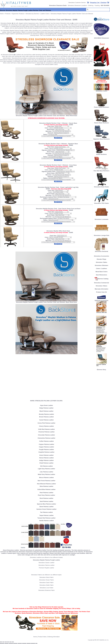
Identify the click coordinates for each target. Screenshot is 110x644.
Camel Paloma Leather (46, 420)
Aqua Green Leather (46, 405)
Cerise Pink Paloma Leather (46, 423)
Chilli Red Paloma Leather (46, 429)
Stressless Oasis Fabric (47, 583)
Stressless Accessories (101, 256)
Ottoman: (51, 133)
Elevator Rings (101, 259)
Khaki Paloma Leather (46, 463)
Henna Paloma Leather (46, 458)
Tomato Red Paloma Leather (47, 518)
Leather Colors (45, 14)
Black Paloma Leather (46, 411)
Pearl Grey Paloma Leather (46, 495)
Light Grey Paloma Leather (46, 469)
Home (2, 14)
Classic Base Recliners (101, 122)
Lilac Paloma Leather (46, 472)
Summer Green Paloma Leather (46, 509)
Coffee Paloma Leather (47, 441)
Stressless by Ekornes (32, 14)
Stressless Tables (101, 262)
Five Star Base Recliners (102, 170)
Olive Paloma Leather (46, 486)
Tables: (45, 135)
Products (8, 14)
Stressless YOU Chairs (101, 203)
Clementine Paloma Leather (47, 438)
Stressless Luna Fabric (46, 588)
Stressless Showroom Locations (77, 5)
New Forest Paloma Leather (47, 481)
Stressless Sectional (102, 251)
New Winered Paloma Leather (46, 484)
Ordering (91, 5)
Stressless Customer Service (77, 3)
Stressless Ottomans (101, 265)
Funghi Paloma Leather (46, 449)
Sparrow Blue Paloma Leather (46, 504)
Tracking (97, 5)
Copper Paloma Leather (46, 447)
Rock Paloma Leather (46, 498)
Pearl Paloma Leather (46, 493)
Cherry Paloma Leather (46, 426)
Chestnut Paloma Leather (47, 432)
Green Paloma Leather (46, 455)
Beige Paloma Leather (46, 408)
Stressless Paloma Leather (46, 565)
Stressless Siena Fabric (47, 577)
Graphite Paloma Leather (46, 452)
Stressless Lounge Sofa (101, 235)
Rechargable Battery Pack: (49, 197)
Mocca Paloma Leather (47, 478)
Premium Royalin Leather (47, 568)
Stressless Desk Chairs (102, 186)
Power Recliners (102, 154)
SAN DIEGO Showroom (102, 38)
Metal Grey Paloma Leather (47, 474)
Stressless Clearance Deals (58, 5)
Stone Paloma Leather (47, 507)
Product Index (42, 637)
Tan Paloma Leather (47, 512)
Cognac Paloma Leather (46, 444)
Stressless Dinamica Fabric (46, 590)
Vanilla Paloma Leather (46, 521)
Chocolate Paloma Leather (46, 435)
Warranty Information (101, 289)
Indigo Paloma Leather (46, 460)
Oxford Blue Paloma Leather (47, 489)
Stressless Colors (102, 91)
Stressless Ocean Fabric (46, 580)
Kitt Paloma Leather (46, 466)
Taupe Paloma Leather (46, 515)
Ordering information (54, 637)
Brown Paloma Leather (47, 417)
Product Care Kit (101, 292)
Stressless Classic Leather (46, 563)
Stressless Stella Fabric (46, 585)
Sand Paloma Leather (46, 501)
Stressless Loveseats (102, 219)
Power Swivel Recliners (101, 107)
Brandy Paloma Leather (46, 414)
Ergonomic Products (18, 14)
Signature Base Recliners (101, 138)
